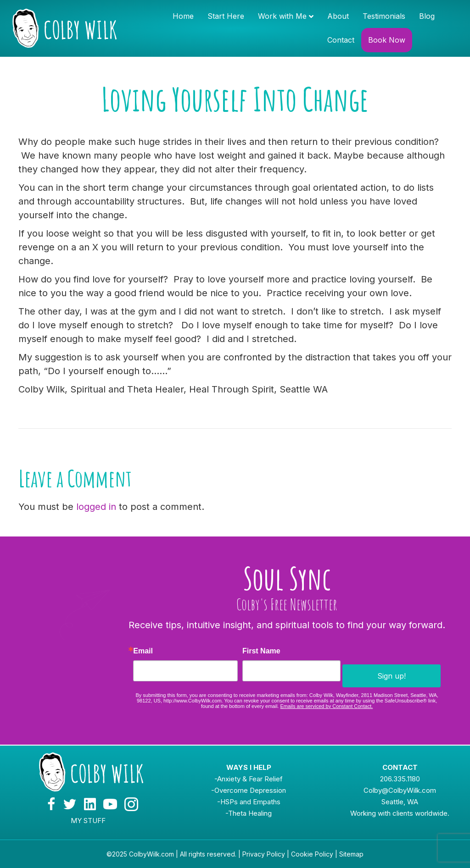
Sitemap (351, 854)
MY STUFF (88, 821)
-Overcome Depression (249, 790)
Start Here (226, 16)
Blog (427, 16)
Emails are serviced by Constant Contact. (326, 706)
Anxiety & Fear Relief (250, 779)
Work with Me (282, 16)
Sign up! (392, 676)
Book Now (387, 40)
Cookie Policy (312, 854)
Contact (341, 40)
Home (183, 16)
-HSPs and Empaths (249, 802)
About (338, 16)
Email (143, 651)
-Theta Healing (249, 813)
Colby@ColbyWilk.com (400, 790)
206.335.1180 (400, 779)
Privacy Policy (264, 854)
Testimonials (384, 16)
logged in (96, 507)
